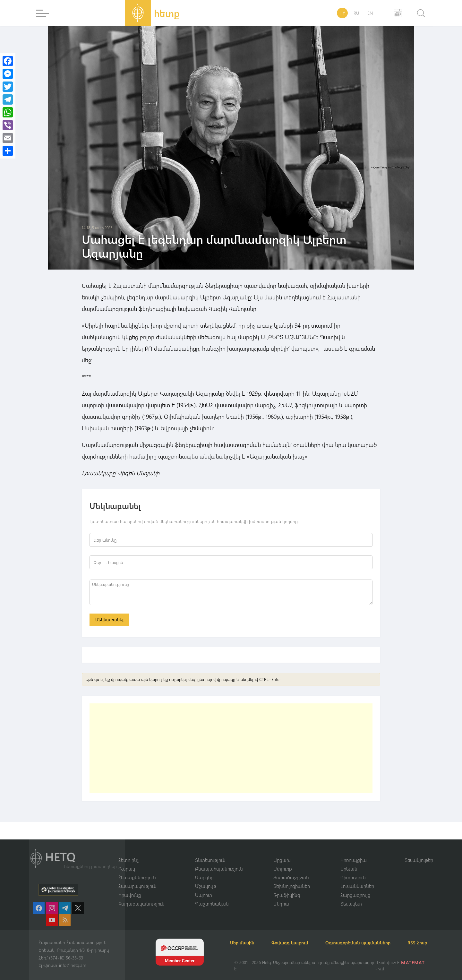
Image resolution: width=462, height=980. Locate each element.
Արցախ (282, 852)
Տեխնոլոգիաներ (292, 878)
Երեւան (349, 861)
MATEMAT (413, 963)
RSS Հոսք (244, 943)
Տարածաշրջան (291, 869)
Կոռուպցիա (354, 852)
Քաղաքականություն (141, 896)
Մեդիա (281, 896)
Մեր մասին (246, 935)
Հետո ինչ (129, 852)
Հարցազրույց (355, 887)
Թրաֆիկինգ (287, 887)
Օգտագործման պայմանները (369, 935)
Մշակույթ (206, 878)
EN (370, 13)
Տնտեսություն (210, 852)
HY (342, 13)
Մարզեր (204, 869)
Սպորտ (204, 887)
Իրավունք (130, 887)
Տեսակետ (351, 896)
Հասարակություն (137, 878)
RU (356, 13)
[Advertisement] (231, 750)
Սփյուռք (283, 861)
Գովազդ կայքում (298, 935)
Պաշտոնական (212, 896)
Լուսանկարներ (357, 878)
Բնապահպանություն (219, 861)
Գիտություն (353, 869)
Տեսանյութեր (419, 852)
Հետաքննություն (137, 869)
